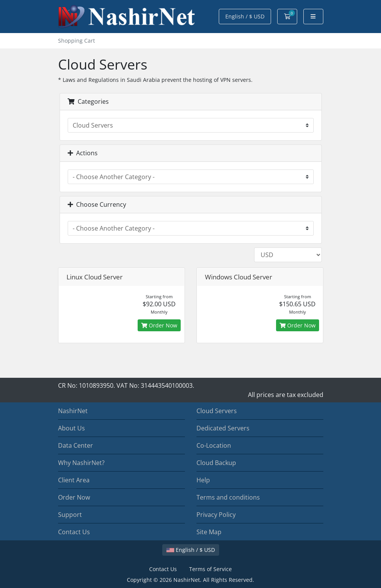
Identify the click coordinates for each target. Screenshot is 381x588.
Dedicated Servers (223, 428)
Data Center (76, 445)
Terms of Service (210, 569)
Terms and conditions (228, 497)
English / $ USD (245, 16)
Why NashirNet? (81, 463)
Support (70, 515)
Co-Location (214, 445)
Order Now (159, 325)
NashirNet (73, 411)
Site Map (209, 532)
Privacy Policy (216, 515)
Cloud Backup (216, 463)
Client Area (74, 480)
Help (203, 480)
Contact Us (74, 532)
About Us (72, 428)
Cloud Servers (217, 411)
